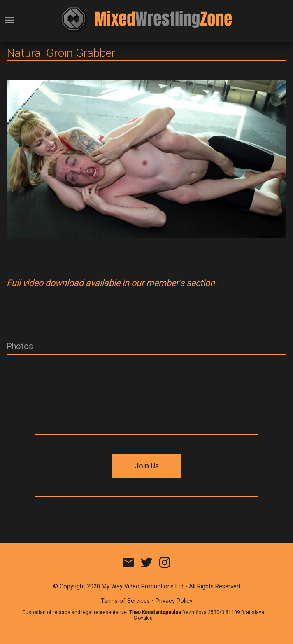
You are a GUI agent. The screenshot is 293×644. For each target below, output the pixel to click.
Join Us (147, 466)
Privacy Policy (174, 601)
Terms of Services (125, 601)
